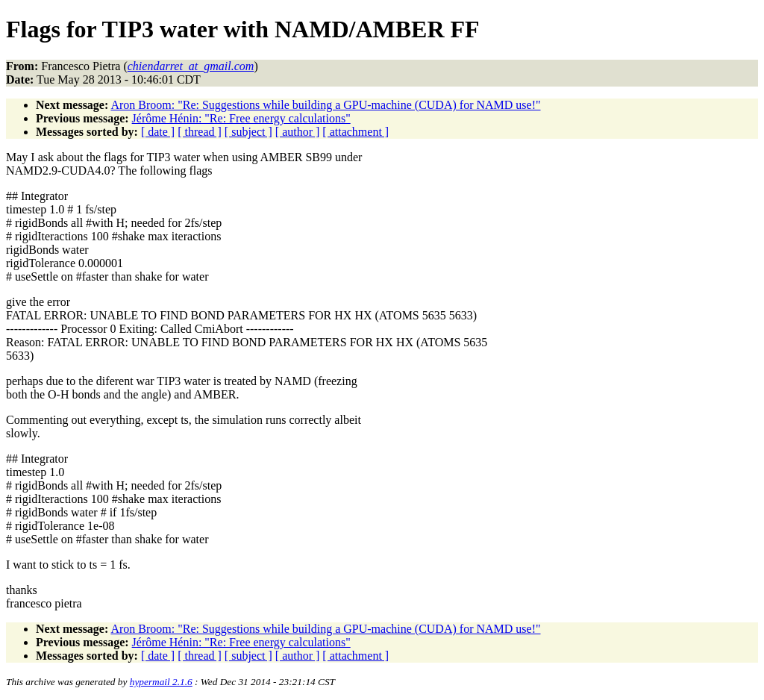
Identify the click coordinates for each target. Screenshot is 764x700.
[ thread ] (200, 132)
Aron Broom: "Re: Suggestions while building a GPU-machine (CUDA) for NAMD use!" (325, 105)
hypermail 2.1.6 (161, 682)
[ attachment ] (356, 132)
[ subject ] (248, 132)
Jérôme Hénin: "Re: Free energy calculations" (241, 118)
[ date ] (158, 132)
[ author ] (298, 132)
